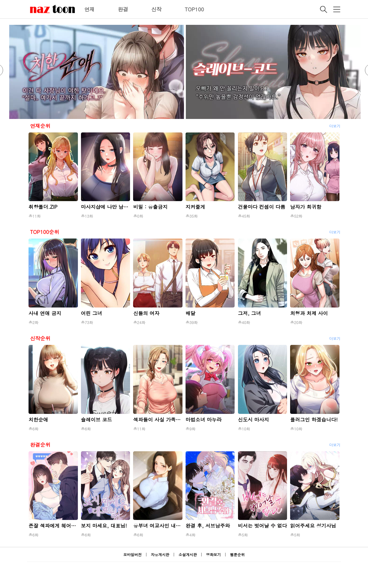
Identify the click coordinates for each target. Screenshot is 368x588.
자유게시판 (160, 554)
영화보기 (213, 554)
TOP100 (194, 9)
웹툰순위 (237, 554)
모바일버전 (132, 554)
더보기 (335, 126)
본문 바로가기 (0, 0)
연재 (90, 9)
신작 (156, 9)
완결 (123, 9)
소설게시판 (188, 554)
